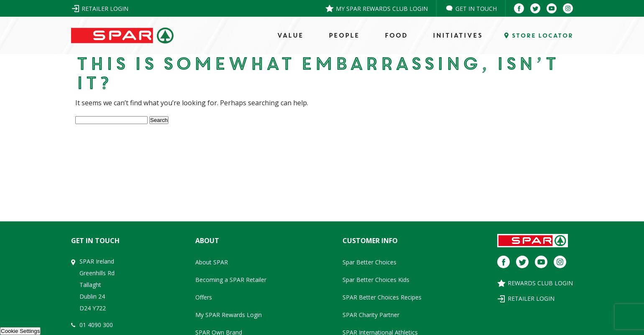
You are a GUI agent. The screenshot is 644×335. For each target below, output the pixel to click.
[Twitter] (535, 8)
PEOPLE (344, 36)
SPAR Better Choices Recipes (382, 297)
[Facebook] (519, 8)
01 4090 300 (96, 325)
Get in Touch (476, 9)
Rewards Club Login (540, 283)
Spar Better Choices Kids (376, 280)
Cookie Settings (20, 331)
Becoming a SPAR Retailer (231, 280)
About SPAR (212, 262)
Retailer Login (105, 9)
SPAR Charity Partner (371, 315)
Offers (204, 297)
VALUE (290, 36)
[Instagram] (568, 8)
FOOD (396, 36)
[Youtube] (552, 8)
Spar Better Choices (369, 262)
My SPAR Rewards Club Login (382, 9)
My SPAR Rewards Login (229, 315)
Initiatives (457, 36)
